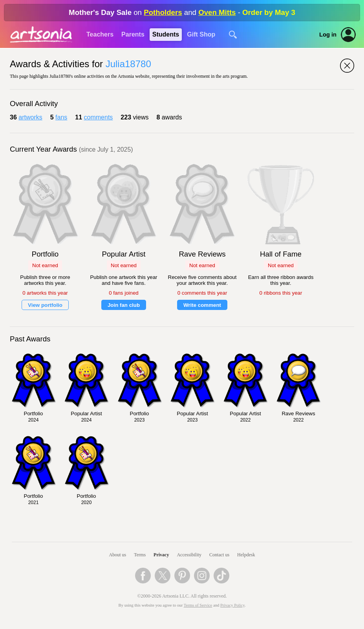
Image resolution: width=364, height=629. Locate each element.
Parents (133, 34)
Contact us (219, 555)
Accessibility (189, 555)
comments (99, 117)
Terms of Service (198, 605)
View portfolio (45, 305)
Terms (140, 555)
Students (166, 34)
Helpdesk (246, 555)
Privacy (161, 555)
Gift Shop (201, 34)
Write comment (202, 305)
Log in (328, 35)
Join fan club (124, 305)
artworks (30, 117)
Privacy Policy (232, 605)
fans (61, 117)
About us (118, 555)
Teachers (100, 34)
